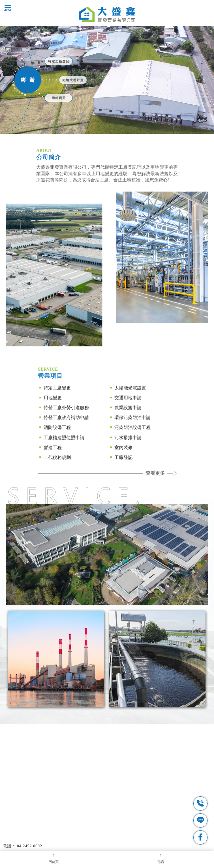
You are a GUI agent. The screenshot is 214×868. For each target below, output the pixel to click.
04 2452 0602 (30, 846)
